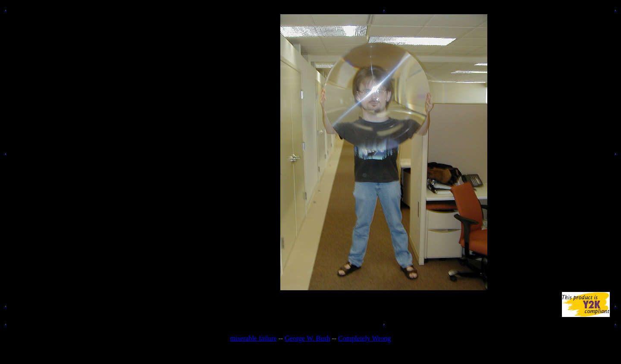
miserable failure (254, 338)
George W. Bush (307, 338)
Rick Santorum (328, 353)
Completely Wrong (364, 338)
